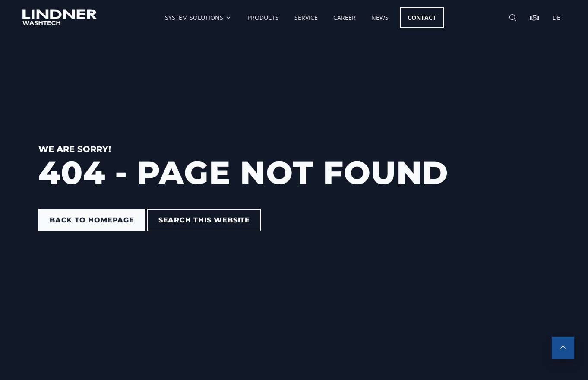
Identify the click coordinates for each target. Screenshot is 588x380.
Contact (422, 17)
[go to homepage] (60, 17)
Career (345, 17)
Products (263, 17)
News (380, 17)
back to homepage (92, 220)
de (556, 17)
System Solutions (198, 17)
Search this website (204, 220)
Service (306, 17)
